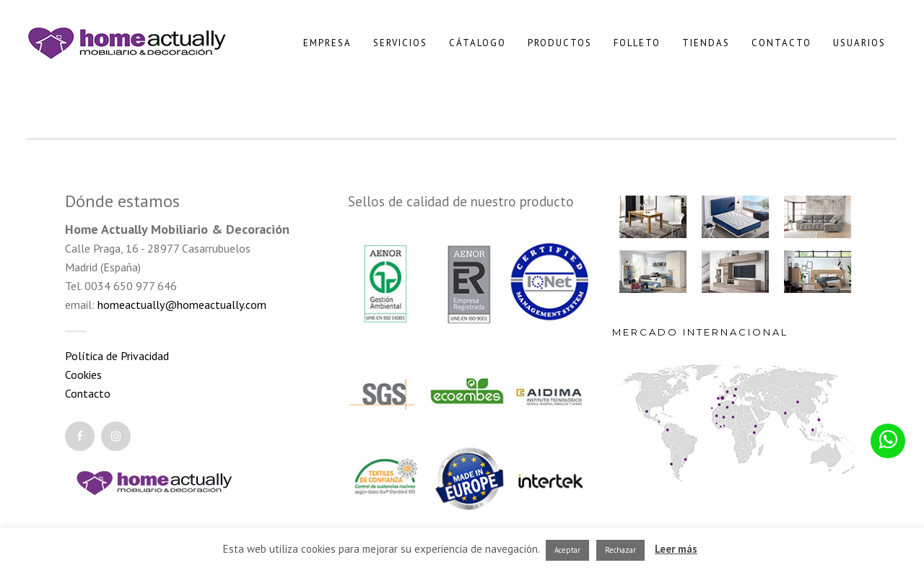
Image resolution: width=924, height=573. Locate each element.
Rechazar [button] (620, 550)
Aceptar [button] (567, 550)
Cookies (83, 375)
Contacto (88, 393)
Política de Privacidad (117, 356)
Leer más (676, 549)
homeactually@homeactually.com (182, 305)
